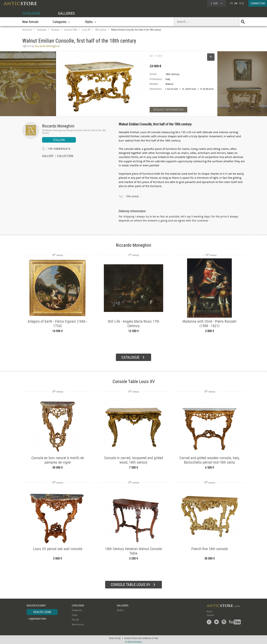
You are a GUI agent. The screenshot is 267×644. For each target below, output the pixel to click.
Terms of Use (115, 638)
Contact (210, 615)
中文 (242, 3)
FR (231, 3)
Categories (77, 610)
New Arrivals (30, 22)
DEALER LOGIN (42, 611)
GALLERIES (66, 13)
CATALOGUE (31, 13)
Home (209, 611)
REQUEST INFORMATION (168, 110)
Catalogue (42, 30)
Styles (75, 614)
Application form (38, 618)
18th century (101, 30)
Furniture (55, 30)
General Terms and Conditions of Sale (141, 638)
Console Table (71, 30)
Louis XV (86, 30)
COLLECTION (65, 156)
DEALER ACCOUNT (36, 605)
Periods (75, 619)
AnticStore (27, 30)
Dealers (120, 610)
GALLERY (48, 156)
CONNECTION (258, 3)
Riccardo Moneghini (58, 126)
